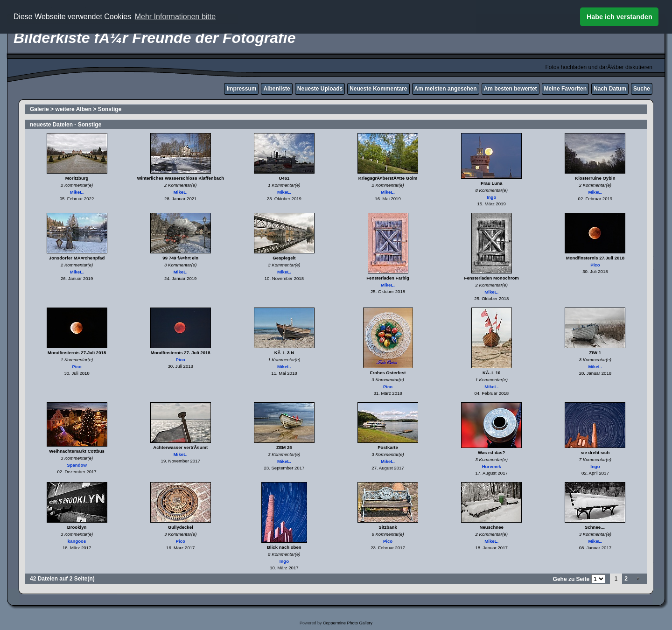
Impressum (241, 89)
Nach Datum (610, 89)
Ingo (491, 197)
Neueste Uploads (320, 89)
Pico (595, 265)
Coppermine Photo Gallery (348, 623)
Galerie (39, 109)
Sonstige (110, 109)
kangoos (77, 541)
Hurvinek (492, 466)
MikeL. (77, 192)
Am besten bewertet (511, 89)
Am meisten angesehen (446, 89)
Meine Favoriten (565, 89)
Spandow (77, 465)
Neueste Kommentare (378, 89)
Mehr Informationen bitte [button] (175, 17)
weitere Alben (73, 109)
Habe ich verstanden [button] (619, 17)
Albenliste (276, 89)
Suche (642, 89)
